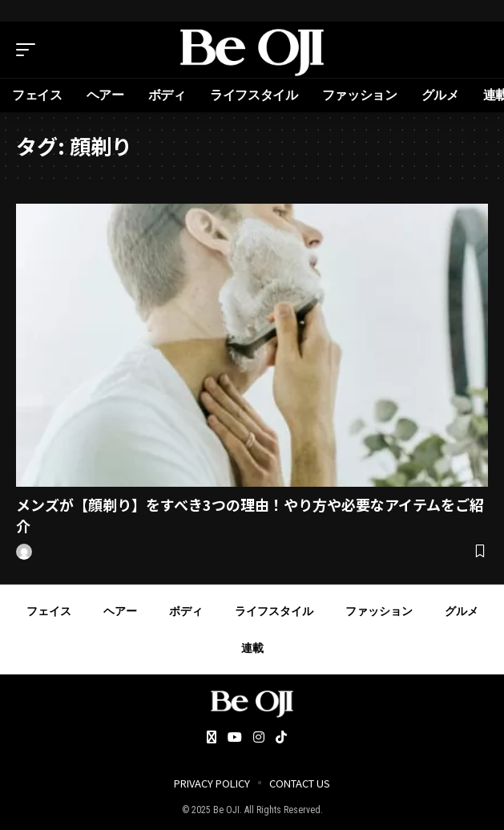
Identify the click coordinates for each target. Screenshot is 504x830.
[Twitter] (212, 738)
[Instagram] (259, 738)
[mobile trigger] (30, 50)
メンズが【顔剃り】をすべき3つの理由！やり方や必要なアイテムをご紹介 (250, 514)
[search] (476, 50)
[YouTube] (235, 738)
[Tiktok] (281, 738)
